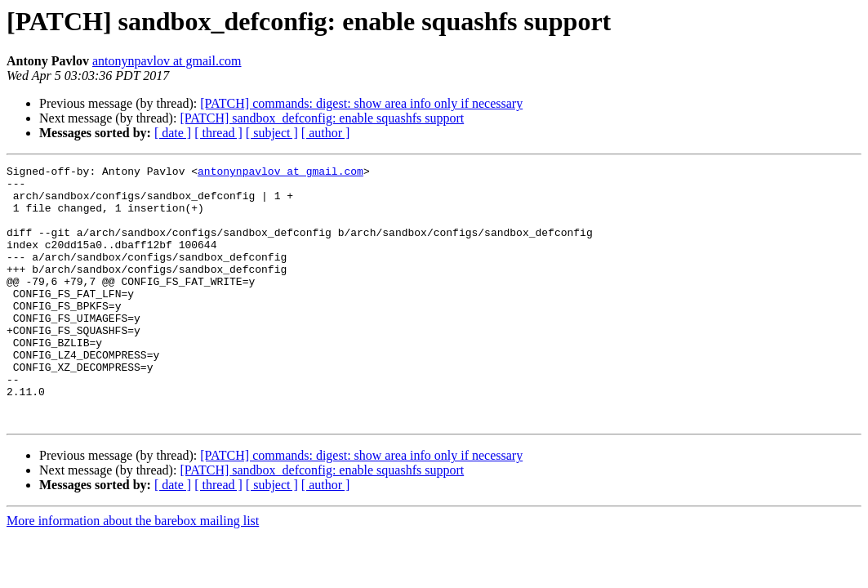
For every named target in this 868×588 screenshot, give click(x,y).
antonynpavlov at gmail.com (167, 61)
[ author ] (326, 133)
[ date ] (173, 133)
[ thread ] (218, 133)
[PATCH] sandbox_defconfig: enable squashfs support (322, 118)
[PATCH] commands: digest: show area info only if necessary (361, 103)
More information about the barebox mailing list (133, 572)
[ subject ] (272, 133)
